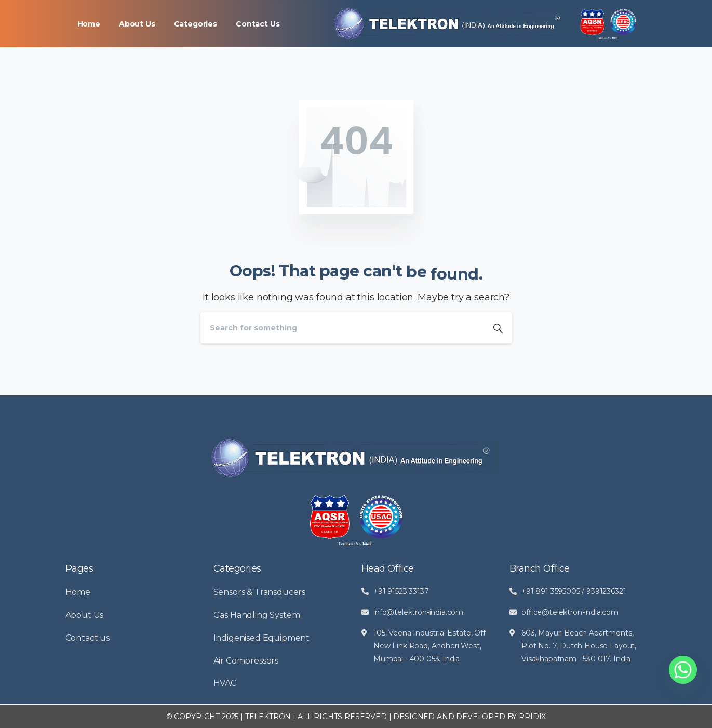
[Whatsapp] (683, 670)
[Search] (342, 328)
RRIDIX (532, 717)
